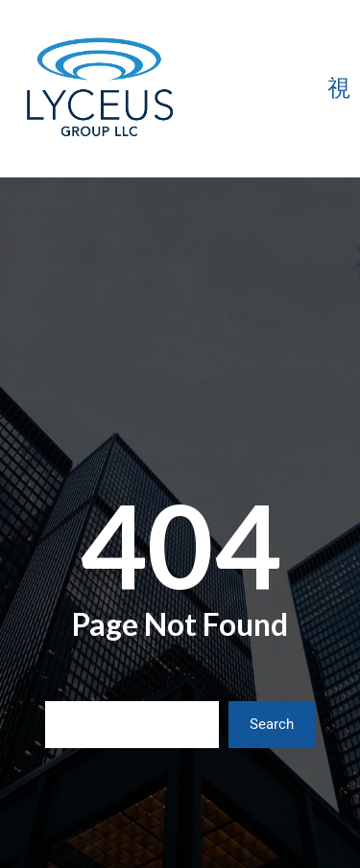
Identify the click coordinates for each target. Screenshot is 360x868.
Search (272, 724)
